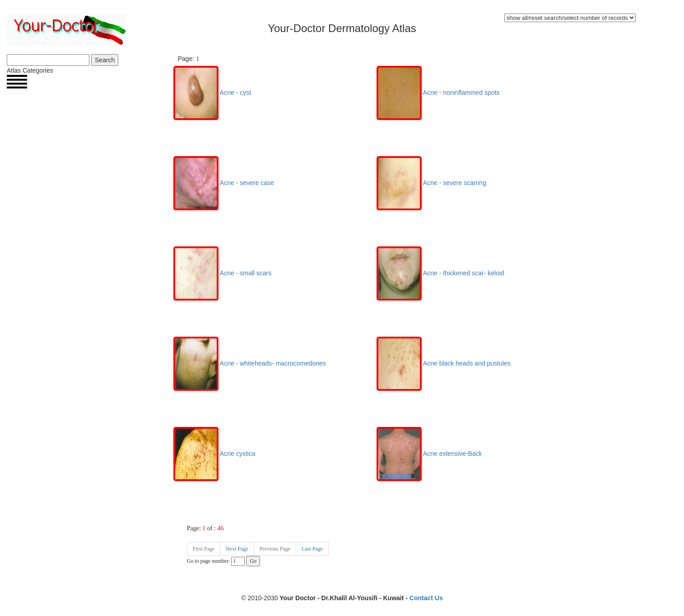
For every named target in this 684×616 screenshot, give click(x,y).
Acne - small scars (222, 273)
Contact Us (426, 598)
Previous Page (275, 549)
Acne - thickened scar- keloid (440, 273)
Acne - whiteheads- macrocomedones (250, 363)
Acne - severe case (224, 183)
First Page (204, 549)
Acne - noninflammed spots (438, 93)
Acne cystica (214, 454)
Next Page (237, 549)
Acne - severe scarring (431, 183)
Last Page (312, 549)
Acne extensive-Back (429, 454)
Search (105, 60)
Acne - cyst (212, 93)
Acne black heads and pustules (444, 363)
